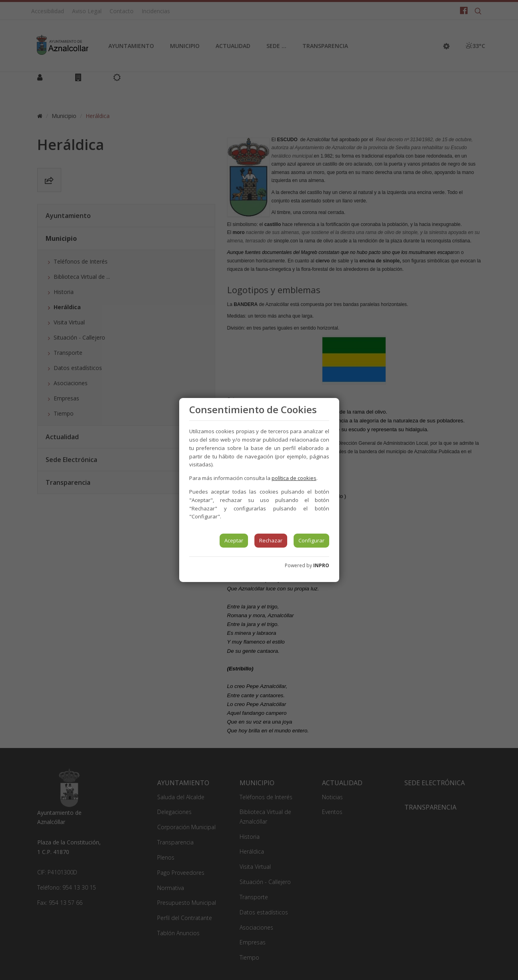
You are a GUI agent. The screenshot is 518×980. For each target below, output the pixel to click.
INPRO (321, 565)
